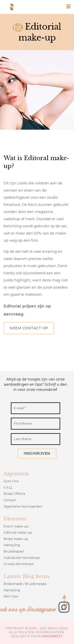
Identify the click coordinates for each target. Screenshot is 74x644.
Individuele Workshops (22, 558)
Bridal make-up (16, 539)
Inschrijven (37, 453)
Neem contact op (29, 328)
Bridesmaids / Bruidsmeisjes (25, 584)
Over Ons (11, 481)
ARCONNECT (52, 636)
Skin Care (11, 596)
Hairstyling (12, 545)
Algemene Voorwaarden (23, 506)
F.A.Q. (8, 488)
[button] (68, 7)
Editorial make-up (18, 533)
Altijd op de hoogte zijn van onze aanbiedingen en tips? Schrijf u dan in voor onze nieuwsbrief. (36, 384)
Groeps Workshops (19, 564)
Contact (10, 500)
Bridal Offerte (15, 494)
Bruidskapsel (14, 551)
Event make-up (16, 526)
